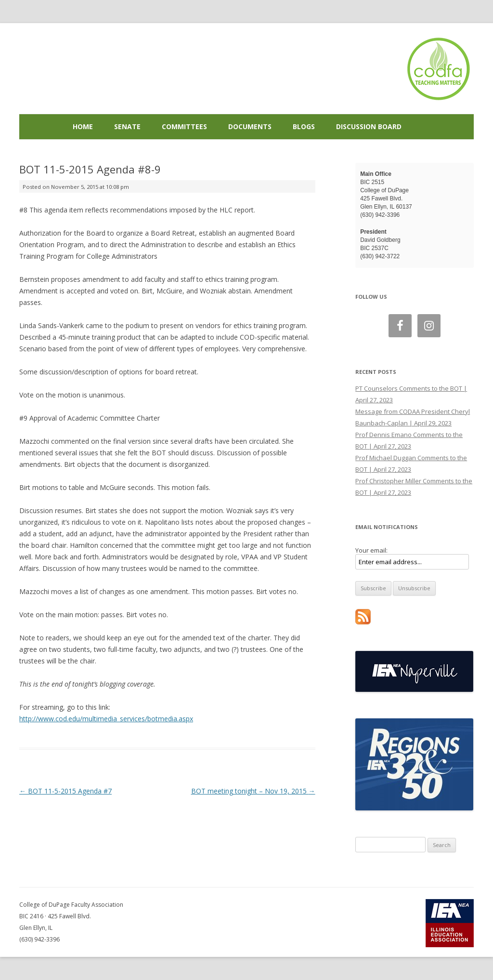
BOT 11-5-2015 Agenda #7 (65, 791)
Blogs (304, 126)
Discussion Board (369, 126)
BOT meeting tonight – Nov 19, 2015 (253, 791)
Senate (127, 126)
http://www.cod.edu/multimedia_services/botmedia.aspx (106, 719)
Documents (250, 126)
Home (83, 126)
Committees (184, 126)
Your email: (371, 550)
